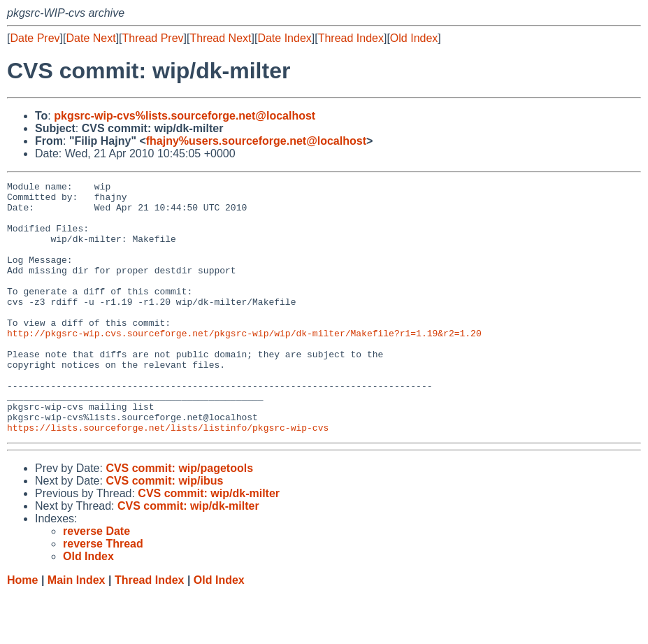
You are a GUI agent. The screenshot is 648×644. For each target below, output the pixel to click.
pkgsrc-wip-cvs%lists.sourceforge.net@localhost (185, 116)
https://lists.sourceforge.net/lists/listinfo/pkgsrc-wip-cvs (168, 478)
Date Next (91, 38)
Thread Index (351, 38)
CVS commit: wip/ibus (164, 531)
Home (22, 630)
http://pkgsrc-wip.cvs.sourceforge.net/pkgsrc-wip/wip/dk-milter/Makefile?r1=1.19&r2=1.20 (244, 364)
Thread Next (220, 38)
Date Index (284, 38)
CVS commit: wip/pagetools (179, 518)
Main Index (77, 630)
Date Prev (35, 38)
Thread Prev (153, 38)
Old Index (414, 38)
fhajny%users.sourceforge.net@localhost (256, 141)
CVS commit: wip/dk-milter (209, 544)
